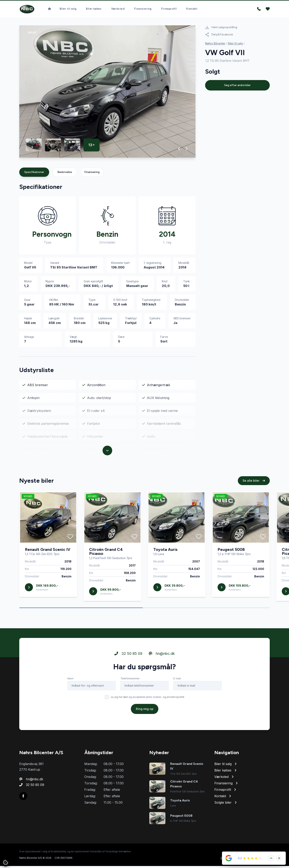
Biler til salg (68, 10)
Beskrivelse (65, 174)
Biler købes (94, 10)
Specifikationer (34, 174)
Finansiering (143, 10)
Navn (70, 682)
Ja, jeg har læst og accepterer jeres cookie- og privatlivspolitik (147, 701)
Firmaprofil (169, 10)
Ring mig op (145, 712)
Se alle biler (254, 484)
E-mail (177, 682)
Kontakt (192, 10)
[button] (179, 151)
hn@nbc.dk (162, 657)
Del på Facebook (219, 37)
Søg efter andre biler (237, 87)
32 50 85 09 (128, 657)
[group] (107, 94)
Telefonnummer (130, 682)
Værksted (118, 10)
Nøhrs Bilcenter (215, 45)
